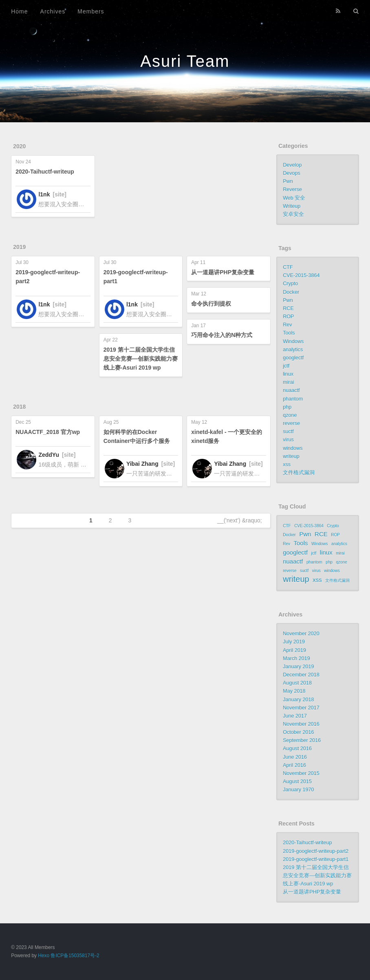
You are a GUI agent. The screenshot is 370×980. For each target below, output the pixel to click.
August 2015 (297, 782)
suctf (288, 432)
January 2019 (298, 667)
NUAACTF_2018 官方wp (48, 432)
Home (19, 11)
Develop (292, 165)
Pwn (288, 181)
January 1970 (298, 790)
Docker (291, 292)
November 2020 (301, 634)
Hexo (44, 956)
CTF (288, 267)
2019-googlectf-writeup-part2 (316, 851)
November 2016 (301, 724)
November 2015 (301, 773)
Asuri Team (185, 61)
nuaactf (291, 390)
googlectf (293, 358)
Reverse (292, 189)
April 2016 (294, 765)
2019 (19, 247)
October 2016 (298, 732)
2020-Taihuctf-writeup (45, 172)
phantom (293, 399)
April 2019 (294, 650)
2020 (19, 146)
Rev (287, 325)
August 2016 (297, 749)
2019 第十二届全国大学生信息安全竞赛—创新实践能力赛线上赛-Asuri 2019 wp (141, 359)
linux (288, 374)
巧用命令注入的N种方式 (222, 335)
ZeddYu (49, 455)
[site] (60, 194)
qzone (290, 415)
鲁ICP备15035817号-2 (75, 956)
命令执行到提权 (211, 304)
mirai (288, 382)
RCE (288, 308)
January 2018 (298, 700)
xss (287, 465)
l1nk (44, 194)
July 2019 (294, 642)
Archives (53, 11)
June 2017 (295, 716)
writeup (291, 456)
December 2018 (301, 675)
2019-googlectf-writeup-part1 (316, 859)
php (287, 407)
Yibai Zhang (142, 464)
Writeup (292, 206)
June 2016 (295, 757)
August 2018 (297, 683)
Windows (293, 341)
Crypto (290, 284)
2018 (19, 407)
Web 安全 (294, 198)
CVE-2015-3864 (301, 275)
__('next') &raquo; (240, 520)
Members (91, 11)
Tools (289, 333)
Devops (292, 173)
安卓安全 (293, 214)
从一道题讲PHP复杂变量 (223, 272)
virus (288, 440)
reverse (291, 423)
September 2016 (302, 740)
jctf (286, 366)
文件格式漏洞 (299, 473)
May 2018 (294, 691)
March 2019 (296, 658)
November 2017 (301, 708)
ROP (288, 317)
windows (293, 448)
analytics (293, 350)
